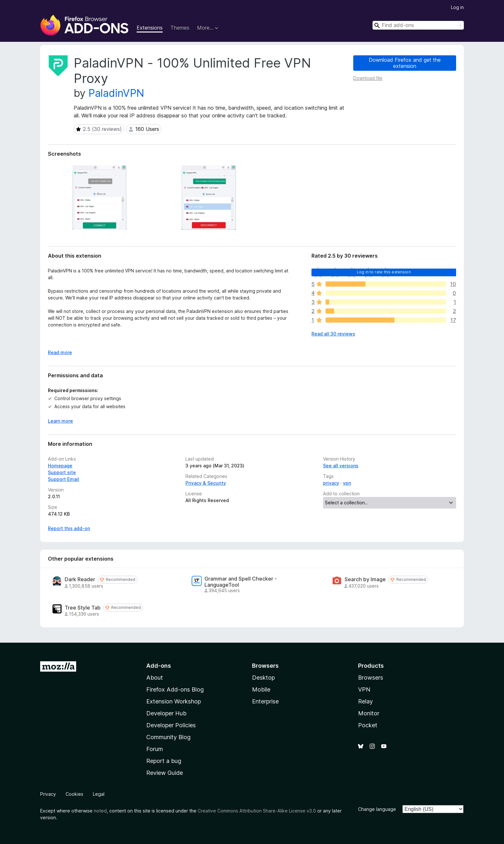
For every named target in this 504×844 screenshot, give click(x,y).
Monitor (369, 713)
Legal (99, 794)
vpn (347, 483)
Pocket (368, 725)
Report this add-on (69, 528)
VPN (364, 689)
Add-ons (159, 666)
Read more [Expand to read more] (60, 352)
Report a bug (164, 761)
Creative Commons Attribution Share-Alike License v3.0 (257, 811)
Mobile (261, 689)
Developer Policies (171, 725)
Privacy (48, 794)
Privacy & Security (206, 483)
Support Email (63, 479)
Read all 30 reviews (333, 334)
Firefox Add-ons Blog (175, 689)
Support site (62, 472)
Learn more (60, 421)
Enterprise (265, 701)
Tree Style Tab (83, 608)
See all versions (341, 466)
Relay (365, 701)
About (155, 678)
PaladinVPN (116, 93)
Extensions (150, 28)
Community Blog (168, 737)
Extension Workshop (174, 701)
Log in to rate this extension (384, 272)
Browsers (371, 678)
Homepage (60, 466)
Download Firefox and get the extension (405, 63)
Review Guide (165, 773)
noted (100, 811)
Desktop (263, 678)
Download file (368, 78)
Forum (155, 749)
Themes (180, 28)
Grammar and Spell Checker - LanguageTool (241, 582)
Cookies (74, 794)
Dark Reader (80, 579)
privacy (331, 483)
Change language (377, 809)
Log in (457, 7)
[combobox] (418, 25)
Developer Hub (166, 713)
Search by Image (365, 579)
